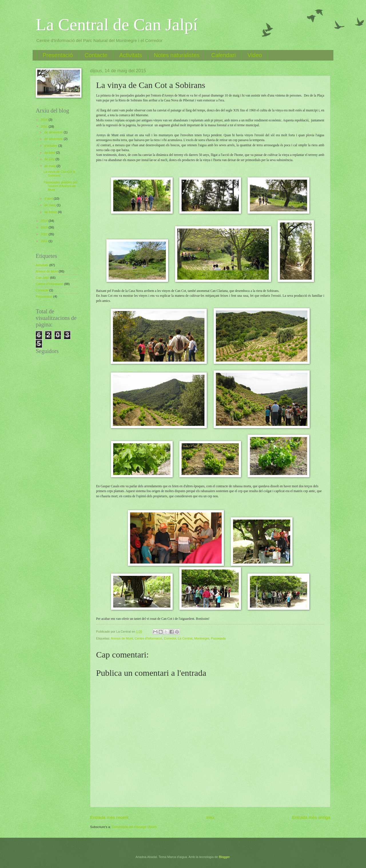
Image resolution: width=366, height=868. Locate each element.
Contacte (96, 55)
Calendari (224, 55)
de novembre (54, 139)
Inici (210, 817)
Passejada (218, 638)
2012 (45, 234)
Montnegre (202, 638)
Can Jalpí (42, 278)
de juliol (50, 153)
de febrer (51, 212)
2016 (45, 120)
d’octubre (51, 146)
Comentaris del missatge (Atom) (134, 827)
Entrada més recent (109, 817)
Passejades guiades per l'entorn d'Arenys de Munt (61, 186)
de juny (50, 159)
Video (255, 55)
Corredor (170, 638)
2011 (45, 241)
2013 (45, 227)
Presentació (58, 55)
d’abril (49, 199)
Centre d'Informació (148, 638)
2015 (45, 127)
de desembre (54, 132)
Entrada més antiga (311, 817)
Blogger (224, 857)
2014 (45, 221)
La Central (185, 638)
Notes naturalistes (177, 55)
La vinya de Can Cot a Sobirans (59, 174)
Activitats (131, 55)
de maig (50, 166)
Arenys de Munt (122, 638)
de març (50, 205)
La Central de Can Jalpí (117, 25)
